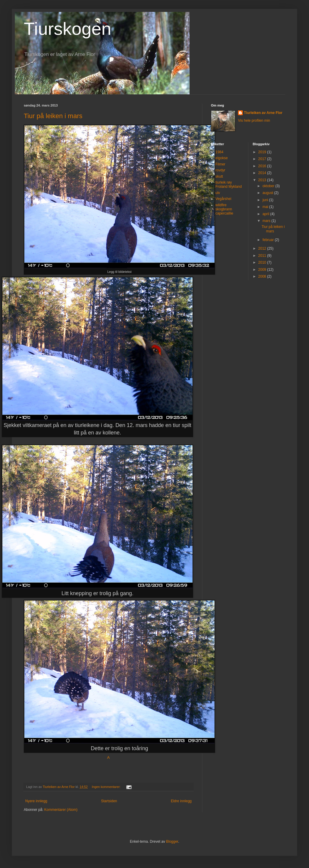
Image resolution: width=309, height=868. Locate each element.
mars (267, 221)
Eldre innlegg (181, 801)
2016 (263, 166)
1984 (219, 152)
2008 (263, 276)
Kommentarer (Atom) (61, 810)
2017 (263, 159)
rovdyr (220, 170)
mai (266, 207)
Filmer (220, 164)
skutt (219, 176)
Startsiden (109, 801)
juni (266, 200)
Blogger (172, 842)
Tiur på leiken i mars (53, 116)
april (266, 214)
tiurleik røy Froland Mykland (229, 184)
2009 (263, 270)
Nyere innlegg (36, 801)
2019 (263, 152)
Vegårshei (223, 199)
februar (268, 240)
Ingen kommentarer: (107, 787)
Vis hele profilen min (254, 121)
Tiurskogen (68, 29)
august (268, 193)
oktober (269, 186)
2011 (263, 256)
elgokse (221, 158)
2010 (263, 262)
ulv (218, 193)
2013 (263, 180)
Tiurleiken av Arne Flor (263, 113)
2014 (263, 173)
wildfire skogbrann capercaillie (224, 209)
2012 (263, 248)
